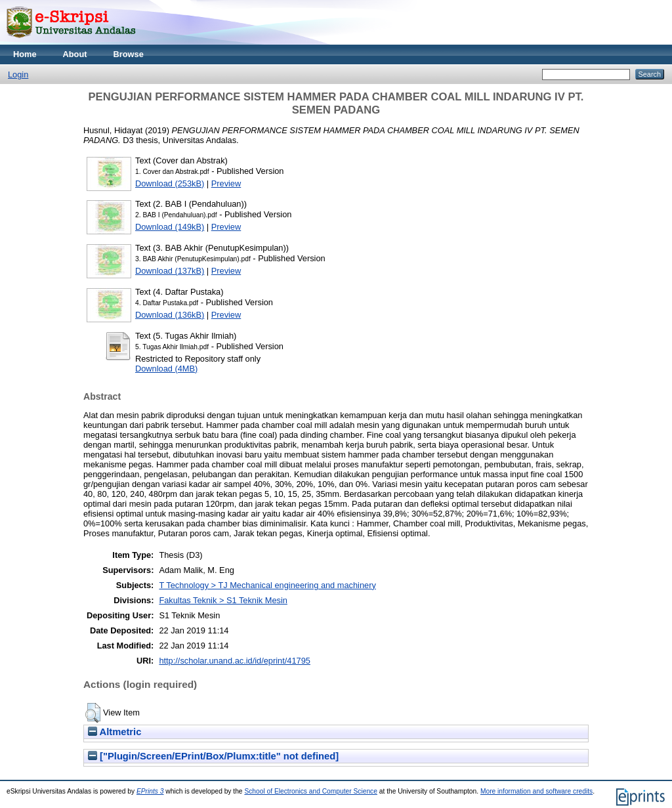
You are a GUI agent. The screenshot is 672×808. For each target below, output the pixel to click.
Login (18, 74)
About (75, 54)
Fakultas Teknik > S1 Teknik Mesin (223, 600)
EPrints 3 (150, 791)
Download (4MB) (166, 369)
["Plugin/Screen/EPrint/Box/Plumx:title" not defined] (213, 756)
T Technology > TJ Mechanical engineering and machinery (267, 585)
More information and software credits (536, 791)
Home (25, 54)
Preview (226, 183)
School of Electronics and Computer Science (311, 791)
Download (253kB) (170, 183)
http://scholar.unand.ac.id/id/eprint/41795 (235, 661)
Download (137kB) (170, 271)
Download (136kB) (170, 315)
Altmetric (115, 732)
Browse (129, 54)
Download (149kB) (170, 227)
